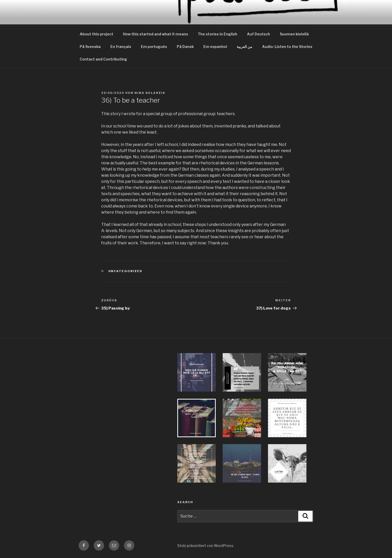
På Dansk (185, 47)
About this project (96, 34)
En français (121, 47)
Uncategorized (126, 271)
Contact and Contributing (103, 59)
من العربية (245, 47)
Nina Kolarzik (150, 93)
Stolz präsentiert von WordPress (205, 546)
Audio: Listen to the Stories (287, 47)
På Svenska (90, 47)
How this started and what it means (156, 34)
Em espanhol (215, 47)
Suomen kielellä (294, 34)
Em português (154, 47)
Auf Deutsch (259, 34)
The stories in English (218, 34)
